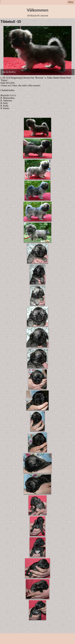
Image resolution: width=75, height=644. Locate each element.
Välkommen (38, 10)
